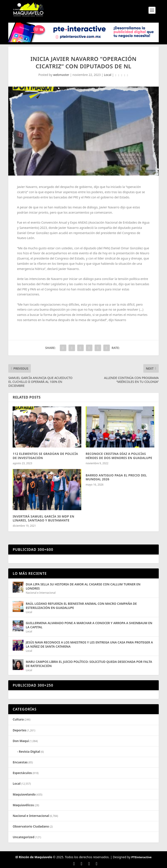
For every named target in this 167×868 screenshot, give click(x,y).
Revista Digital (30, 752)
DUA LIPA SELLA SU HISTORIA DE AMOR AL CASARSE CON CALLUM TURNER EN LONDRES (83, 586)
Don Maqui (21, 741)
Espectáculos (22, 773)
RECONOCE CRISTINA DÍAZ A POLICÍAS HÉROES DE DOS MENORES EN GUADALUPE (119, 456)
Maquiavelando (24, 794)
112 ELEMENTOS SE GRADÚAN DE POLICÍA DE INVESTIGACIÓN (45, 456)
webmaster (61, 75)
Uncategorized (23, 837)
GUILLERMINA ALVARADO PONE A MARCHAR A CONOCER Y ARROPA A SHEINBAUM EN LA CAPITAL (89, 625)
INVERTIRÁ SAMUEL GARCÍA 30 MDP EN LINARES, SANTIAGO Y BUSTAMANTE (43, 518)
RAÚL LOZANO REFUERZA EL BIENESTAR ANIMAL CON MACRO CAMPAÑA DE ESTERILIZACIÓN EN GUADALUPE (81, 606)
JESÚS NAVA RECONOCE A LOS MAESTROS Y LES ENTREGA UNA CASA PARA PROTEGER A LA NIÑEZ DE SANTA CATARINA (89, 644)
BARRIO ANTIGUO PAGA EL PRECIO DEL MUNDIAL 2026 (116, 477)
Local (108, 75)
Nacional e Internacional (41, 593)
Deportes (19, 730)
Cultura (18, 719)
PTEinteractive (141, 857)
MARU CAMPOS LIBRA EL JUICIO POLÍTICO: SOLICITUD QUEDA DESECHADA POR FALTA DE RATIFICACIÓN (89, 664)
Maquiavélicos (23, 805)
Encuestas (20, 762)
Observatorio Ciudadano (31, 826)
